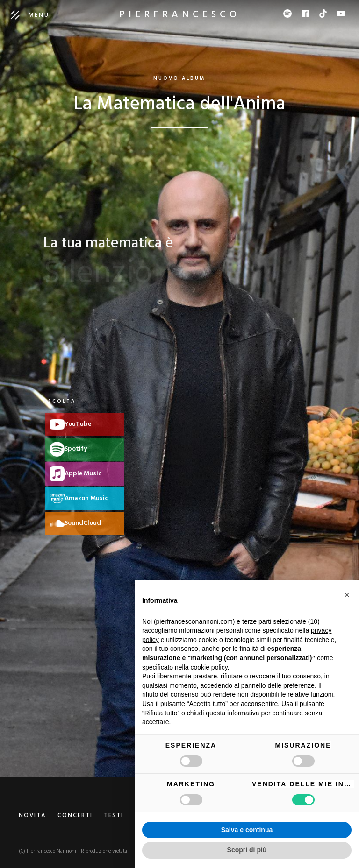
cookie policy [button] (209, 667)
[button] (347, 595)
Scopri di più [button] (247, 850)
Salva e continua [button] (247, 830)
